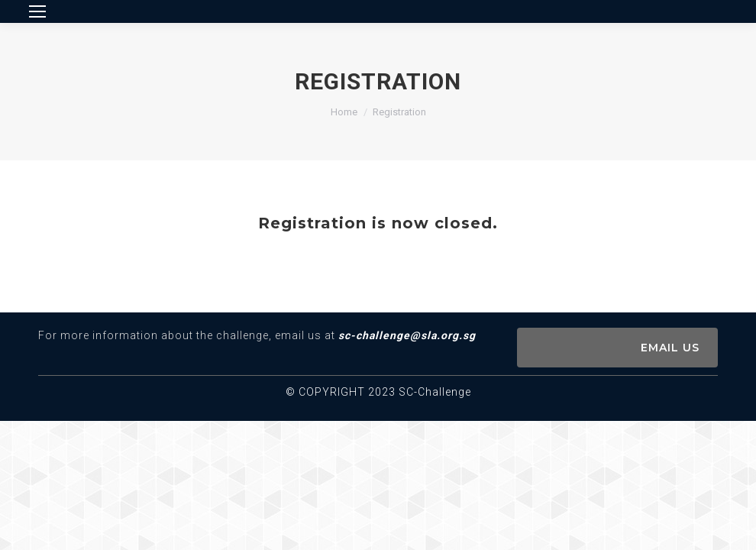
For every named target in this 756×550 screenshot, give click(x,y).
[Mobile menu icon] (37, 11)
